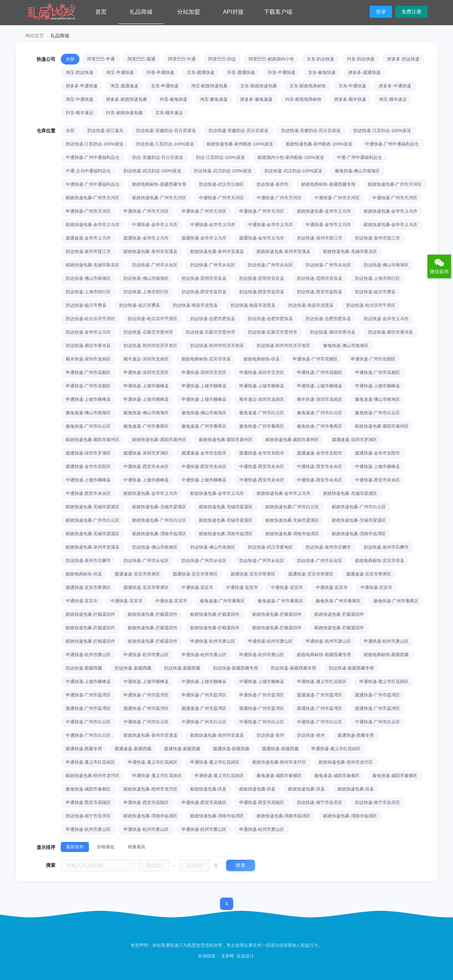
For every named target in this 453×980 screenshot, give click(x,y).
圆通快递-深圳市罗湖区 (88, 453)
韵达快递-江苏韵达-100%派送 (382, 131)
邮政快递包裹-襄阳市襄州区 (382, 426)
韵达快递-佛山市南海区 (386, 265)
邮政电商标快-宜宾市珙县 (206, 359)
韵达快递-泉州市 (273, 184)
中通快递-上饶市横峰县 (377, 466)
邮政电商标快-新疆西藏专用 (159, 184)
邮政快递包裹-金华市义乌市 (324, 211)
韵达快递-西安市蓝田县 (204, 292)
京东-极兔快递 (322, 72)
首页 (101, 12)
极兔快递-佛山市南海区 (357, 171)
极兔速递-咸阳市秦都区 (279, 776)
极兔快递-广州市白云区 (377, 413)
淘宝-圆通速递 (124, 86)
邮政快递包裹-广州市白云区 (292, 507)
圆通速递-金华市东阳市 (204, 453)
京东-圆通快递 (201, 72)
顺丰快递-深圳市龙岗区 (88, 359)
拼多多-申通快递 (82, 86)
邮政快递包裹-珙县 (208, 789)
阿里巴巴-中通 (182, 59)
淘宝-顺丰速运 (393, 99)
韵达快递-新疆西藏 (84, 668)
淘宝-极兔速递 (214, 99)
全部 (70, 59)
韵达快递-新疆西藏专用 (236, 668)
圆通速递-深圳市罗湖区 (354, 440)
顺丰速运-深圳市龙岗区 (146, 359)
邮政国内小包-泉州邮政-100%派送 (291, 157)
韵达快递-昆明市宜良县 (204, 278)
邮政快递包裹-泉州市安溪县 (150, 251)
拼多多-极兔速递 (256, 99)
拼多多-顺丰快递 (350, 99)
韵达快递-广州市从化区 (155, 265)
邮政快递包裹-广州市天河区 (395, 184)
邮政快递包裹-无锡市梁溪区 (350, 493)
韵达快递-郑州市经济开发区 (150, 346)
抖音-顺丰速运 (80, 113)
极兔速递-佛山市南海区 (377, 399)
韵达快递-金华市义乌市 (386, 319)
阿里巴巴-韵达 (222, 59)
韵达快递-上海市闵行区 (377, 278)
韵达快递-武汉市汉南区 (221, 184)
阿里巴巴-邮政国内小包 (271, 59)
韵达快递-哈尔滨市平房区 (371, 305)
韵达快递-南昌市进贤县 (195, 305)
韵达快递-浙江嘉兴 (105, 131)
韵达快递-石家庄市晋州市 (148, 332)
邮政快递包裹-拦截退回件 (90, 614)
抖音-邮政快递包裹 (124, 113)
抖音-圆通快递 (241, 72)
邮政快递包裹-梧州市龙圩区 (279, 762)
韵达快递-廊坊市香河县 (333, 332)
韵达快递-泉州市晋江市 (319, 238)
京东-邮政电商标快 (308, 86)
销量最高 (137, 847)
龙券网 (227, 956)
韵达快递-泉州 (270, 735)
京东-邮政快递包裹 (258, 86)
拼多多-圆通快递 (364, 72)
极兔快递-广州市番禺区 (262, 426)
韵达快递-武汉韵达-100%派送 (152, 171)
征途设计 (245, 956)
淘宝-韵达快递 (80, 72)
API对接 (233, 12)
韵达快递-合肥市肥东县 (213, 319)
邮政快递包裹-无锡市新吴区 (350, 251)
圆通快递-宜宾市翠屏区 (195, 574)
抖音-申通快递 (160, 72)
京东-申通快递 (165, 86)
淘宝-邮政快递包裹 (209, 86)
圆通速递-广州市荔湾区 (319, 695)
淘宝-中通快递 (80, 99)
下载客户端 (278, 12)
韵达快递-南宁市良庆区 (319, 802)
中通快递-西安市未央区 (146, 466)
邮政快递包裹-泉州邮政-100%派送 (240, 144)
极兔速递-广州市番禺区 (146, 426)
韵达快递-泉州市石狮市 (328, 547)
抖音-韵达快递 (361, 59)
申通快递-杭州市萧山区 (213, 641)
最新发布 (75, 847)
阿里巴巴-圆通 (141, 59)
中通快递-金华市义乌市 (155, 225)
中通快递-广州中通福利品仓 (392, 144)
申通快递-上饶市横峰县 (146, 386)
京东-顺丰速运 (169, 113)
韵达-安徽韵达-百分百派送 (158, 157)
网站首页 (35, 36)
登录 (381, 12)
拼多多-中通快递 (395, 86)
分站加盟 (189, 12)
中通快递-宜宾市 (197, 587)
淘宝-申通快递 (120, 72)
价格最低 (106, 847)
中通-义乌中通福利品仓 (88, 171)
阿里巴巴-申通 (101, 59)
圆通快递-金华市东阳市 (262, 453)
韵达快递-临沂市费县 (375, 292)
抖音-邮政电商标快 (303, 99)
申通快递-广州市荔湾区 (88, 695)
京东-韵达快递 (320, 59)
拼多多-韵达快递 (403, 59)
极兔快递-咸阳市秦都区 (395, 776)
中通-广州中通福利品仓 (359, 157)
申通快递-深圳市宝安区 (146, 372)
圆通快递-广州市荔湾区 (377, 695)
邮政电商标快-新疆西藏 (386, 655)
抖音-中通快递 (282, 72)
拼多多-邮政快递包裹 (126, 99)
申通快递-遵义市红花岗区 (322, 681)
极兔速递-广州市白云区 (262, 413)
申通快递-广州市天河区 (88, 211)
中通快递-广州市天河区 (221, 198)
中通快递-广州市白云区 (88, 722)
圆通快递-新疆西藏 (182, 749)
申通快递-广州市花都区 (315, 359)
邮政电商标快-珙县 (262, 359)
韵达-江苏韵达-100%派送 (220, 157)
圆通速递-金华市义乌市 (88, 238)
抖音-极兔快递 (173, 99)
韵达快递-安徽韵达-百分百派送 (166, 131)
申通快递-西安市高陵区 (88, 802)
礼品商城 (141, 12)
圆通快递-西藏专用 (356, 735)
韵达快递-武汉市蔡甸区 (270, 547)
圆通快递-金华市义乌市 (146, 238)
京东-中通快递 (352, 86)
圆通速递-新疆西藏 (133, 749)
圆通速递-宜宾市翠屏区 (137, 574)
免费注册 (411, 12)
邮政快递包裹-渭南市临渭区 (159, 534)
